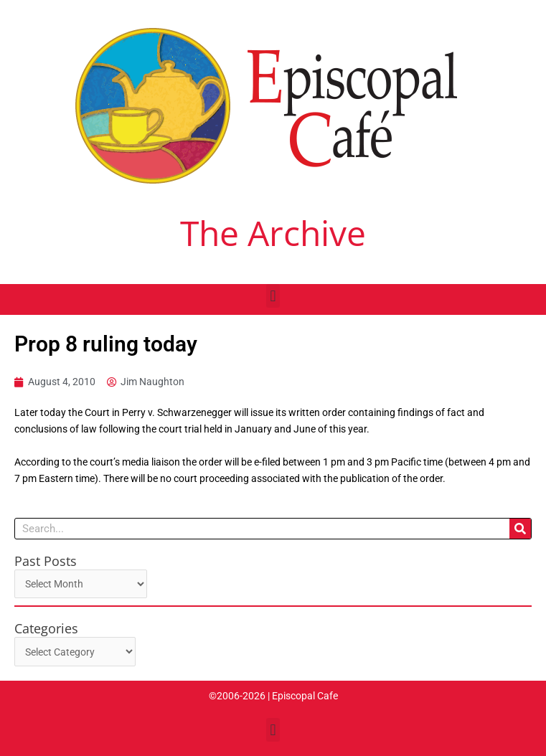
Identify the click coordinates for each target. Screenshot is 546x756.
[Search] (520, 529)
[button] (273, 296)
